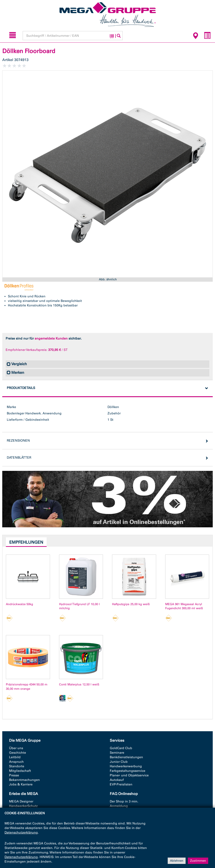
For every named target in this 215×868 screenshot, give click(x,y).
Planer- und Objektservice (129, 775)
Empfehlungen (26, 542)
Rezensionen (18, 441)
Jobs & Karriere (21, 784)
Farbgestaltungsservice (128, 771)
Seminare (117, 753)
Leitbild (15, 757)
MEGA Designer (21, 801)
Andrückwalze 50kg (19, 604)
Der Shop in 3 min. (124, 801)
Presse (14, 775)
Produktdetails (21, 388)
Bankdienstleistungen (126, 757)
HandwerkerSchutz (23, 806)
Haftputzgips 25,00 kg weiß (131, 604)
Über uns (16, 748)
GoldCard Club (121, 748)
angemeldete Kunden (51, 339)
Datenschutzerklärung (21, 833)
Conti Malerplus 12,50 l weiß (79, 684)
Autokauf (117, 780)
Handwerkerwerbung (126, 766)
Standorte (17, 766)
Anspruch (16, 762)
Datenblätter (19, 458)
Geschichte (18, 753)
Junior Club (119, 762)
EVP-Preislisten (121, 784)
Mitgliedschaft (20, 771)
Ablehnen (177, 861)
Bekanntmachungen (24, 780)
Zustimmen (198, 861)
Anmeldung (119, 806)
